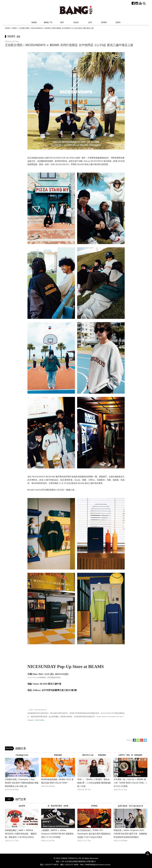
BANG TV (48, 22)
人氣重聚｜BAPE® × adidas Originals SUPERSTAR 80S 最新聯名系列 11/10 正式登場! (57, 834)
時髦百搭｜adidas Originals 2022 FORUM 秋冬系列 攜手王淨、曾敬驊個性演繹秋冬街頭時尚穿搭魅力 (130, 834)
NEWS (34, 22)
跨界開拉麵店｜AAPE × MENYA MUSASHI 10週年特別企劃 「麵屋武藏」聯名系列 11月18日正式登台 (21, 834)
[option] (22, 772)
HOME (7, 28)
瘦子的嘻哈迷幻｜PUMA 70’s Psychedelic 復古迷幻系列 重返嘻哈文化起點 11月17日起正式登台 (94, 834)
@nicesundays (40, 720)
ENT (62, 22)
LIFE (90, 22)
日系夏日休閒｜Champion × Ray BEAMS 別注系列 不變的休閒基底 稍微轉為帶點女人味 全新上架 (22, 783)
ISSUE (76, 22)
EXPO (118, 22)
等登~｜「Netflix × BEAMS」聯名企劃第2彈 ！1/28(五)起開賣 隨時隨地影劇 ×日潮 (94, 783)
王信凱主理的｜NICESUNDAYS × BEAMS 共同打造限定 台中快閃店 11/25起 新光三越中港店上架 (56, 28)
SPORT (104, 22)
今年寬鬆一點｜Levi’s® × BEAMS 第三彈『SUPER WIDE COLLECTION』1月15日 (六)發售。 (130, 783)
